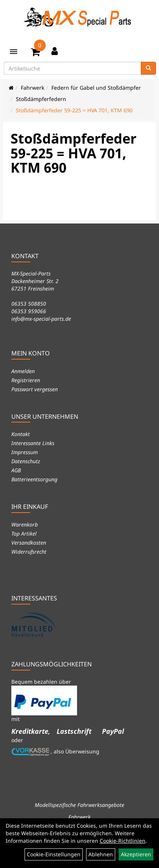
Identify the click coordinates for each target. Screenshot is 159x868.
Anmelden (23, 371)
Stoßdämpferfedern (41, 99)
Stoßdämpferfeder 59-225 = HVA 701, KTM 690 (74, 110)
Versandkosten (29, 543)
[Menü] (14, 52)
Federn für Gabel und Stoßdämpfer (96, 88)
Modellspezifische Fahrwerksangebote (79, 805)
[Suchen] (148, 68)
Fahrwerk (32, 88)
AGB (16, 470)
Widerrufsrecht (29, 552)
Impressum (25, 452)
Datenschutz (26, 461)
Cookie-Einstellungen (54, 854)
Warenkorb (25, 524)
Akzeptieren (136, 854)
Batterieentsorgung (34, 479)
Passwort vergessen (35, 389)
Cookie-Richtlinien (123, 841)
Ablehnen (101, 854)
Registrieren (26, 380)
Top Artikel (24, 534)
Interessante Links (33, 443)
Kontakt (21, 434)
